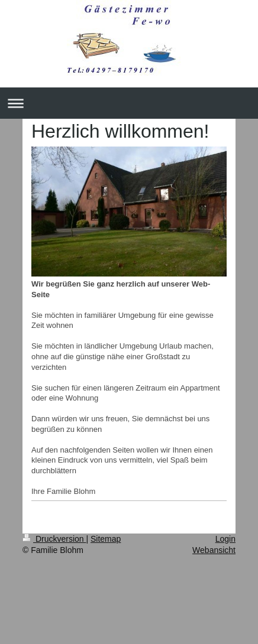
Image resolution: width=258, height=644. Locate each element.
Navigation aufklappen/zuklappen (129, 103)
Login (225, 539)
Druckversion (54, 539)
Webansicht (214, 550)
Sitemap (106, 539)
